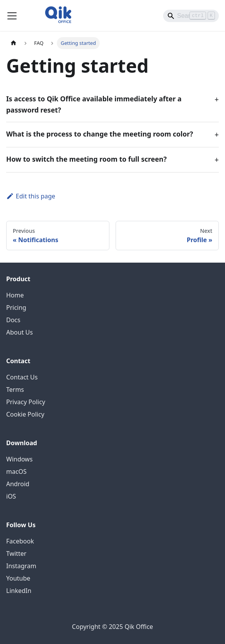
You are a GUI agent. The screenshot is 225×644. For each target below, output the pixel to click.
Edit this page (31, 196)
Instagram (21, 566)
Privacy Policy (26, 402)
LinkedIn (19, 591)
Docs (13, 320)
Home (15, 295)
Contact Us (22, 377)
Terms (15, 389)
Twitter (16, 553)
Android (18, 484)
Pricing (16, 307)
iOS (11, 496)
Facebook (20, 541)
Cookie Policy (25, 414)
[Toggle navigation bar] (12, 16)
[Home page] (14, 43)
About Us (20, 332)
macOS (16, 471)
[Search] (191, 16)
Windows (19, 459)
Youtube (18, 578)
